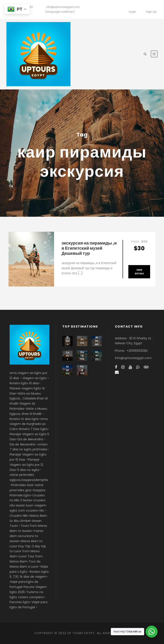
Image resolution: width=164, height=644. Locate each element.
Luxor (68, 356)
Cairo (68, 341)
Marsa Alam (67, 375)
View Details (139, 272)
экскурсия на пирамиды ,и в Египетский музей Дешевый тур (89, 248)
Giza (82, 341)
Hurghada (82, 357)
